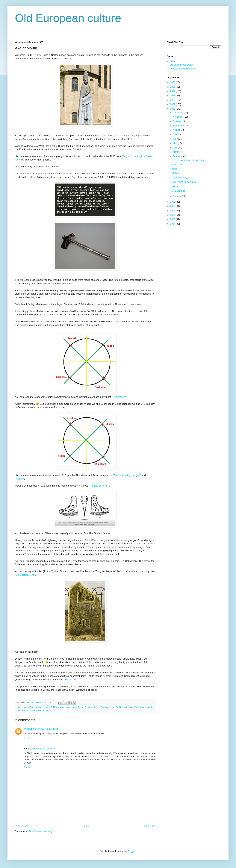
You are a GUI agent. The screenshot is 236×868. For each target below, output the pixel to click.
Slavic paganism (34, 710)
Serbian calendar (92, 707)
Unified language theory (181, 65)
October (177, 121)
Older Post (149, 826)
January (177, 196)
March (176, 152)
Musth (175, 187)
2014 (173, 224)
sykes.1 (28, 729)
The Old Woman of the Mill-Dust (188, 160)
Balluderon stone (25, 575)
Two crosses (119, 397)
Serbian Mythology (124, 707)
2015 (173, 219)
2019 (173, 202)
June (176, 139)
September (179, 126)
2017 (173, 211)
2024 (173, 91)
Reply (27, 738)
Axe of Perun (29, 707)
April (175, 148)
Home (86, 826)
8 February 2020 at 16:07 (42, 749)
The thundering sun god (127, 475)
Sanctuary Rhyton (181, 178)
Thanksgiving (72, 680)
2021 (173, 104)
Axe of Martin (179, 191)
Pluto (175, 169)
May (175, 143)
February (178, 156)
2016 (173, 215)
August (177, 130)
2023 (173, 96)
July (175, 134)
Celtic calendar (43, 707)
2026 (173, 82)
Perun (81, 707)
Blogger (131, 851)
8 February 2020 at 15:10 (46, 729)
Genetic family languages (182, 69)
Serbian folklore (108, 707)
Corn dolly (177, 165)
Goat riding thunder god (184, 182)
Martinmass (72, 707)
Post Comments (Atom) (40, 831)
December (178, 113)
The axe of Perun (99, 486)
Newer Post (22, 826)
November (178, 117)
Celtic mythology (58, 707)
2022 (173, 100)
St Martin (47, 710)
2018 (173, 206)
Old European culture (68, 18)
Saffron (176, 173)
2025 (173, 87)
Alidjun (20, 479)
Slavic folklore (140, 707)
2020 (173, 109)
